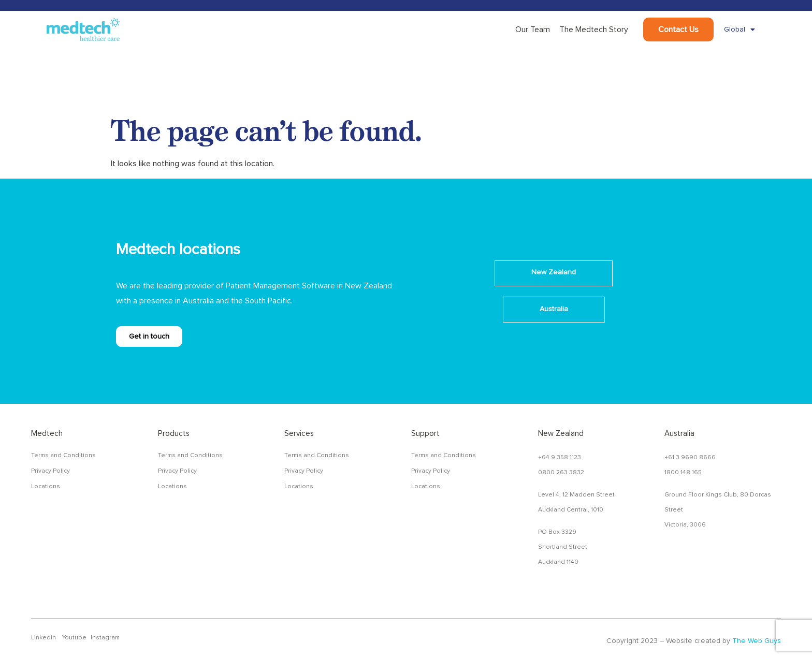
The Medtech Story (594, 30)
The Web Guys (757, 641)
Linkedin (44, 638)
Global (740, 30)
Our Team (533, 30)
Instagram (105, 638)
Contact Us (678, 30)
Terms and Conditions (63, 456)
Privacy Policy (50, 471)
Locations (46, 487)
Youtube (74, 638)
